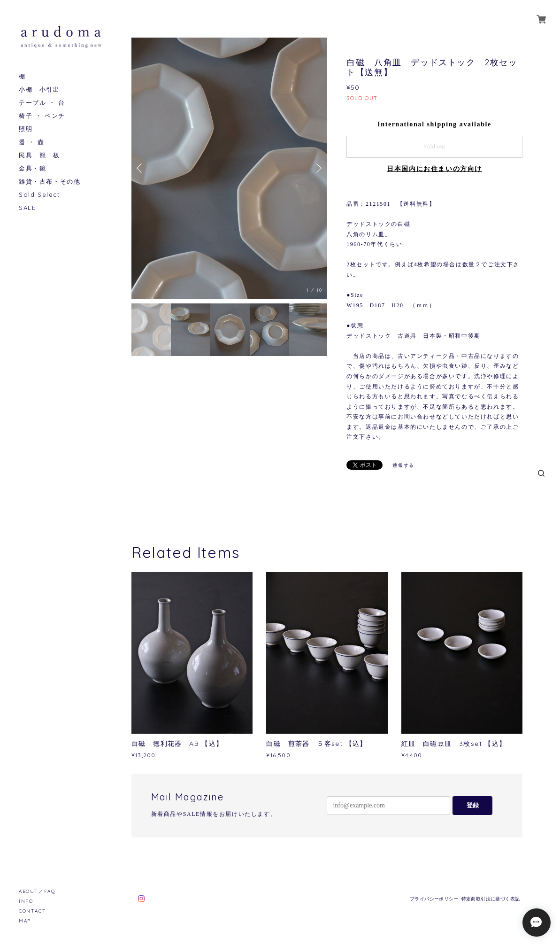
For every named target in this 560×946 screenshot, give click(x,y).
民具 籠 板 (39, 155)
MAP (25, 921)
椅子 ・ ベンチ (42, 116)
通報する (403, 465)
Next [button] (318, 168)
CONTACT (32, 911)
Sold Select (39, 195)
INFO (26, 901)
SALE (27, 208)
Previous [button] (141, 168)
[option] (229, 168)
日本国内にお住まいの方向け (434, 169)
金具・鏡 (32, 168)
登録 (473, 805)
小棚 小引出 (39, 89)
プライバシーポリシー (434, 899)
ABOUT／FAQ (37, 891)
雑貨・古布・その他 (50, 182)
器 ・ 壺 (32, 142)
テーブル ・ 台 (42, 103)
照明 (26, 129)
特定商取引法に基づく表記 (491, 899)
